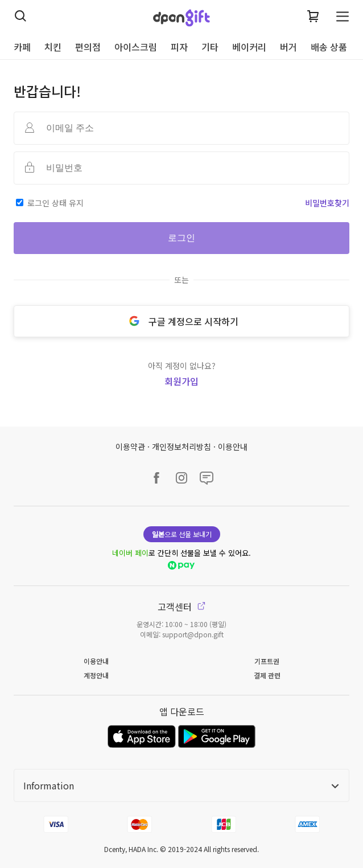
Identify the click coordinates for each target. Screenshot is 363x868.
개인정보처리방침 (181, 447)
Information (181, 785)
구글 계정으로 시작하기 (181, 321)
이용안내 (233, 447)
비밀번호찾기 (327, 203)
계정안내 (96, 675)
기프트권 (267, 661)
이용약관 (130, 447)
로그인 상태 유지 (55, 203)
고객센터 (181, 607)
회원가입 (181, 381)
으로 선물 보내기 (182, 534)
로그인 (181, 238)
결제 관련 (267, 675)
